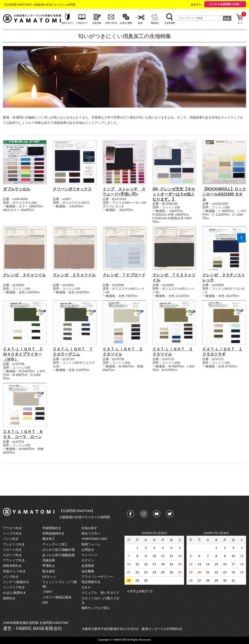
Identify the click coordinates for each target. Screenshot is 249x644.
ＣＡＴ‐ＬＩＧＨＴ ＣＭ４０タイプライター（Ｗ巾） (23, 354)
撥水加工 (49, 539)
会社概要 (88, 571)
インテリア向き (14, 587)
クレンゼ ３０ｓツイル (24, 275)
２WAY (47, 592)
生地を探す (89, 528)
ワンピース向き (14, 544)
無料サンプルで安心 (96, 608)
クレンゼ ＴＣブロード (124, 275)
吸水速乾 (49, 571)
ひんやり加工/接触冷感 (59, 550)
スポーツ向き (12, 555)
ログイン (196, 5)
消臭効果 (49, 560)
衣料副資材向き (53, 533)
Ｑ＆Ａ (86, 587)
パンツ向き (11, 539)
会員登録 (88, 566)
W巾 (45, 603)
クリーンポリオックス (72, 189)
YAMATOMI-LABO (94, 539)
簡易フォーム (91, 544)
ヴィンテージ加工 (55, 544)
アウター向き (12, 528)
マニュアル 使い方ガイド (100, 593)
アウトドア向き (14, 560)
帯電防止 (49, 566)
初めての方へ (91, 533)
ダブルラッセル (17, 189)
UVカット (49, 577)
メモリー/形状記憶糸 (57, 597)
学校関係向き (52, 528)
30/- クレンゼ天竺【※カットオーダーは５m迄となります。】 (174, 194)
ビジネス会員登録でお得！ (225, 4)
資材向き (9, 598)
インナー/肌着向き (16, 582)
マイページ (89, 555)
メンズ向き (11, 577)
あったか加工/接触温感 (59, 555)
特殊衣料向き (12, 566)
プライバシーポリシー (97, 577)
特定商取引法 (91, 582)
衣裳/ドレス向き (14, 571)
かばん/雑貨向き (14, 593)
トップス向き (12, 533)
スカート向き (12, 550)
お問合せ (88, 550)
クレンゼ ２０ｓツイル (74, 275)
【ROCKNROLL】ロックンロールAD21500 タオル (224, 194)
